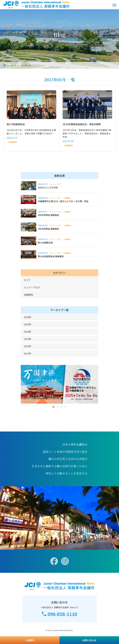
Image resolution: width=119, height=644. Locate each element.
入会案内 (30, 640)
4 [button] (66, 407)
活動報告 (29, 295)
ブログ (13, 65)
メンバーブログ (32, 287)
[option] (59, 384)
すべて (27, 280)
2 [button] (57, 407)
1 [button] (53, 407)
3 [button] (62, 407)
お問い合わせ (89, 640)
